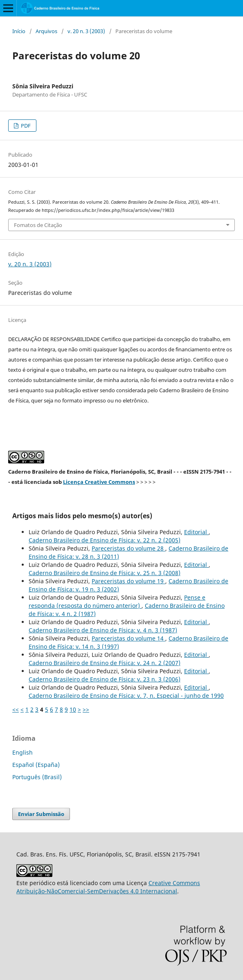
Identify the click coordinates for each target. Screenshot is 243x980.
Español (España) (36, 765)
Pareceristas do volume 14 (128, 638)
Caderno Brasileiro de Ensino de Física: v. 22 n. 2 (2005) (105, 540)
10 (73, 709)
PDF (25, 126)
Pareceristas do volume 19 (128, 581)
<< (16, 709)
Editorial (196, 532)
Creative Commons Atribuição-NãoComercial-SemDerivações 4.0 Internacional (108, 887)
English (22, 752)
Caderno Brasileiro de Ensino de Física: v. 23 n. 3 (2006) (105, 679)
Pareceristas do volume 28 (128, 548)
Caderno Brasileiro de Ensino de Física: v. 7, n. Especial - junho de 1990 (126, 696)
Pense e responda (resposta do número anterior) (117, 601)
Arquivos (46, 31)
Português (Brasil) (37, 777)
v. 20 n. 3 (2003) (86, 31)
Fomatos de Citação (38, 225)
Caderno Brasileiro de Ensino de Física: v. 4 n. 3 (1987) (103, 630)
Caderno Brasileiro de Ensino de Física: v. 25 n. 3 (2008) (105, 573)
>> (86, 709)
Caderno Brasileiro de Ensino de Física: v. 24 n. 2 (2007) (105, 663)
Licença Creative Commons (99, 482)
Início (19, 31)
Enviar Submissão (41, 814)
